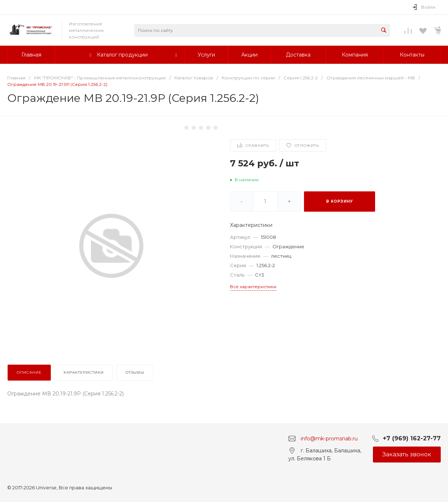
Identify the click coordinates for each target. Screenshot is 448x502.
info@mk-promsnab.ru (329, 438)
